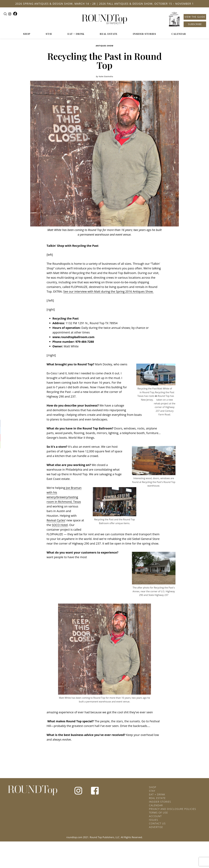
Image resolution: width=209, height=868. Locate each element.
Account (155, 816)
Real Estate (109, 34)
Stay (49, 34)
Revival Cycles (56, 520)
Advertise (156, 827)
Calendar (179, 34)
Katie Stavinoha (106, 76)
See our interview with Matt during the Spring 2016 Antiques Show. (108, 291)
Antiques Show (104, 46)
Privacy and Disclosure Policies (173, 809)
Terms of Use (159, 813)
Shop (27, 34)
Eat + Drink (76, 34)
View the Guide (195, 17)
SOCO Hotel (60, 525)
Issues (154, 820)
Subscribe (195, 24)
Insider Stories (144, 34)
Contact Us (157, 823)
